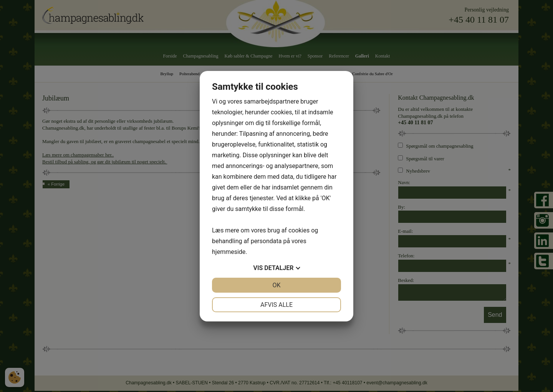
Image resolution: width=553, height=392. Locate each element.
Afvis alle (276, 305)
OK (276, 285)
